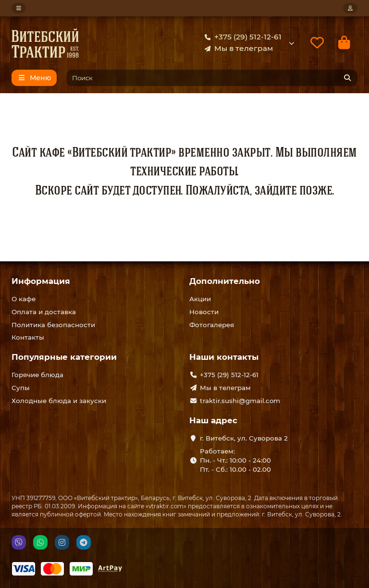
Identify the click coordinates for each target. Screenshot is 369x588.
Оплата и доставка (44, 312)
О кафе (24, 299)
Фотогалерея (212, 325)
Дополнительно (225, 281)
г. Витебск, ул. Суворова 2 (244, 438)
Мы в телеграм (237, 49)
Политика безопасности (53, 325)
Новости (204, 312)
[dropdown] (19, 8)
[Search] (212, 78)
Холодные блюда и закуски (59, 401)
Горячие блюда (37, 375)
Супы (21, 388)
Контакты (28, 337)
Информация (41, 281)
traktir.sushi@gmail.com (240, 401)
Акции (200, 299)
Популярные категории (64, 357)
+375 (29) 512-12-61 (241, 37)
